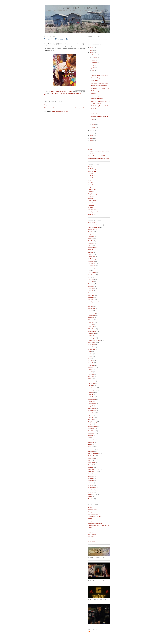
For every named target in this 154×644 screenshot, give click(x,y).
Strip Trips (91, 537)
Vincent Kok (91, 478)
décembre (94, 55)
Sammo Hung (92, 198)
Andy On (90, 234)
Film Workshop (92, 313)
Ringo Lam (91, 196)
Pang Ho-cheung (92, 194)
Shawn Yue (91, 442)
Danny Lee (91, 284)
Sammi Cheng (92, 431)
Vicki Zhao (91, 476)
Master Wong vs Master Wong (99, 86)
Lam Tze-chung (92, 388)
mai (93, 73)
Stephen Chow (92, 201)
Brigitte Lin (91, 250)
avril (93, 119)
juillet (93, 68)
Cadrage (90, 512)
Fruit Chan (91, 324)
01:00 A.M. (94, 114)
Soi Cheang (91, 451)
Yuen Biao (91, 490)
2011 (91, 130)
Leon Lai (90, 395)
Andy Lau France (93, 509)
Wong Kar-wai (92, 210)
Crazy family (95, 80)
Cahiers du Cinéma (93, 514)
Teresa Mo (91, 465)
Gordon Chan (91, 176)
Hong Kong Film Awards (95, 340)
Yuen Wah (91, 492)
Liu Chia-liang (92, 399)
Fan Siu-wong (92, 308)
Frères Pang (91, 322)
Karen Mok (91, 374)
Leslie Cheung (92, 397)
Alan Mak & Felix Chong (95, 225)
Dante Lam (91, 173)
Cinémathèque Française (94, 516)
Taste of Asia (91, 539)
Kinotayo (90, 521)
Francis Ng (91, 317)
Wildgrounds (91, 541)
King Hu (90, 187)
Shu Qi (90, 444)
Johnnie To (91, 185)
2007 (91, 141)
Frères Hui (91, 320)
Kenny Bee (91, 376)
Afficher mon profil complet (98, 635)
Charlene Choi (92, 263)
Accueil (64, 108)
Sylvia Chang (91, 458)
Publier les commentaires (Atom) (60, 111)
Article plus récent (49, 108)
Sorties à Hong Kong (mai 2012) (100, 75)
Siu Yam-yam (92, 449)
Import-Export (92, 342)
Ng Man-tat (91, 415)
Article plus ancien (80, 108)
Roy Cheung (91, 429)
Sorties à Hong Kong (75, 94)
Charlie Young (92, 266)
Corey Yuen (91, 279)
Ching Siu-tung (92, 171)
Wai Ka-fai (91, 205)
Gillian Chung (92, 329)
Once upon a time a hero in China (100, 88)
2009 (91, 136)
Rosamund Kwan (92, 426)
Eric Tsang (91, 306)
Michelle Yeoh (92, 410)
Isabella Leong (92, 345)
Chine (52, 94)
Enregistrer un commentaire (51, 105)
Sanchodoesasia (92, 534)
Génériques (91, 327)
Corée (90, 277)
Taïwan (46, 95)
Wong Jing (91, 485)
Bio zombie (94, 111)
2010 (91, 133)
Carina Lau (91, 254)
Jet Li (89, 180)
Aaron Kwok (91, 223)
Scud (89, 438)
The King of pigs (96, 78)
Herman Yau (91, 336)
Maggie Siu (91, 406)
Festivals (90, 311)
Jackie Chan (91, 178)
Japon (65, 94)
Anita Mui (91, 241)
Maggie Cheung (92, 404)
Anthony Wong (92, 248)
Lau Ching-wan (92, 189)
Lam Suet (90, 386)
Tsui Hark (91, 203)
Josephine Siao (92, 367)
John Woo (91, 182)
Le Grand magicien (96, 91)
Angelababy (91, 236)
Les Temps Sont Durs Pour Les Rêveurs (98, 525)
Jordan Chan (91, 365)
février (93, 124)
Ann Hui (90, 167)
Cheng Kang (91, 268)
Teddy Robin (91, 463)
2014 (91, 47)
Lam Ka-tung (91, 383)
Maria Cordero (92, 408)
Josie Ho (90, 370)
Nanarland (91, 530)
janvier (94, 127)
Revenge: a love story (97, 99)
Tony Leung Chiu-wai (94, 469)
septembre (94, 63)
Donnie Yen (91, 293)
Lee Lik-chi (91, 392)
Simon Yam (91, 447)
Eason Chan (91, 295)
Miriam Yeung (92, 413)
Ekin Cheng (91, 300)
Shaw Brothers (92, 440)
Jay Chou (90, 354)
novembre (94, 57)
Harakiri (93, 93)
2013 (91, 50)
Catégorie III (91, 257)
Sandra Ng (91, 435)
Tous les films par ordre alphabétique (98, 39)
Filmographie (91, 315)
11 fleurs (93, 108)
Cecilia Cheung (92, 169)
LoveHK (90, 528)
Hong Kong (59, 94)
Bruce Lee (91, 252)
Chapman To (91, 261)
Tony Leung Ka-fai (93, 472)
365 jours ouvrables (93, 507)
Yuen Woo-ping (92, 214)
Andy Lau (91, 232)
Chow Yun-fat (92, 275)
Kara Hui (90, 372)
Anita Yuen (91, 243)
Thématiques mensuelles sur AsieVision (98, 158)
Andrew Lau (91, 229)
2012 (91, 53)
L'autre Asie (91, 381)
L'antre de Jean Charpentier (95, 523)
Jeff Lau (90, 356)
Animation (91, 238)
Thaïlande (91, 467)
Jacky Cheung (92, 349)
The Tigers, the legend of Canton (100, 83)
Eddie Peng (91, 297)
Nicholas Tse (91, 417)
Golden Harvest (92, 331)
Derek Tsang (91, 288)
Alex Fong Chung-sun (94, 227)
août (93, 65)
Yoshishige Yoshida (93, 212)
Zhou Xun (91, 499)
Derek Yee (91, 291)
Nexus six (91, 532)
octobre (94, 60)
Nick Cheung (91, 419)
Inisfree (90, 519)
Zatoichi (90, 496)
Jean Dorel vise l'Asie (77, 8)
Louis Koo (91, 192)
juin (93, 70)
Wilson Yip (91, 207)
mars (93, 122)
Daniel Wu (91, 282)
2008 (91, 138)
